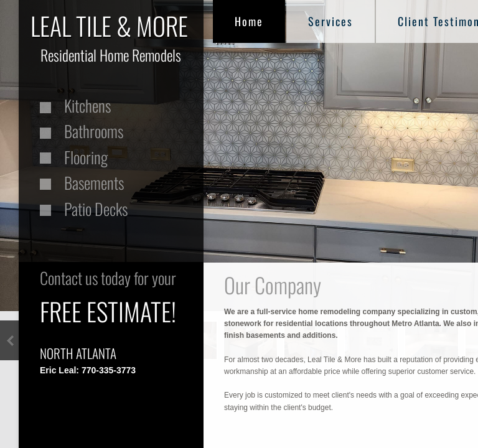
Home (249, 21)
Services (330, 21)
